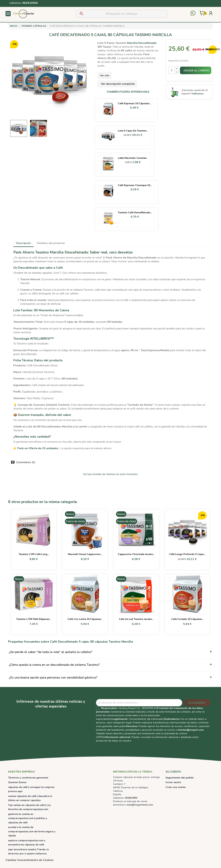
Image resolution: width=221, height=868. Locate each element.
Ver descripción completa (118, 84)
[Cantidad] (172, 70)
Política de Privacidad (145, 741)
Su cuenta (173, 772)
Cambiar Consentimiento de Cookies (30, 860)
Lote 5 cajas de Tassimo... (133, 131)
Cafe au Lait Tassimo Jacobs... (136, 619)
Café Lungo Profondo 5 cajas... (187, 554)
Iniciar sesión (173, 782)
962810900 (30, 3)
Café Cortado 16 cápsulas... (187, 619)
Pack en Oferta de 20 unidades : (39, 448)
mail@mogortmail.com (140, 805)
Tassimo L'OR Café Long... (34, 554)
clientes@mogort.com (191, 730)
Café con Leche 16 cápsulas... (85, 619)
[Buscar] (122, 14)
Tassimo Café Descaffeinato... (135, 213)
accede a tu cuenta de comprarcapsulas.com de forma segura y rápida (32, 831)
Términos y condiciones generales (28, 778)
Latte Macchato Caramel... (133, 158)
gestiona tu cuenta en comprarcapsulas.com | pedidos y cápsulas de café (28, 818)
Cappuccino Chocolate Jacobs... (136, 554)
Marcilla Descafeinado (142, 43)
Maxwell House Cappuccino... (85, 554)
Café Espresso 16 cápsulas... (134, 103)
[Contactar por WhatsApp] (193, 14)
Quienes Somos (17, 782)
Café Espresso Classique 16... (135, 185)
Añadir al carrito (196, 71)
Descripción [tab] (23, 243)
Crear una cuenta (176, 787)
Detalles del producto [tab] (51, 243)
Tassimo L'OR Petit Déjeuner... (34, 619)
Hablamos (198, 94)
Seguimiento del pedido (180, 778)
